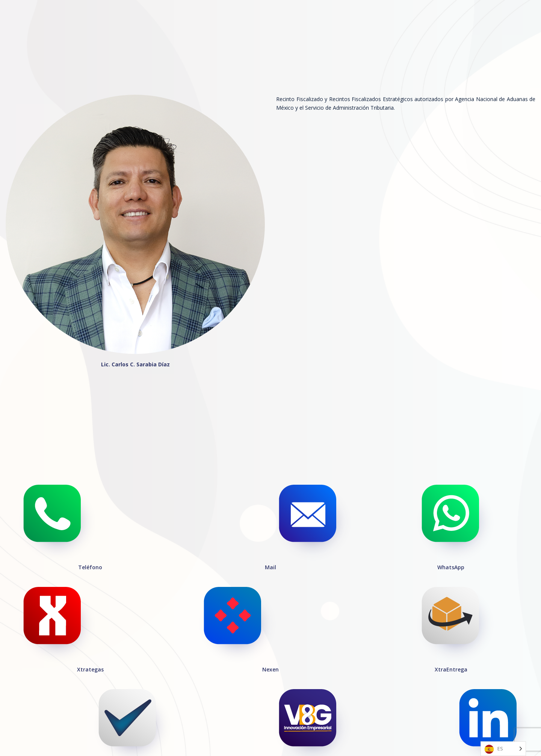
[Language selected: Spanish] (503, 749)
